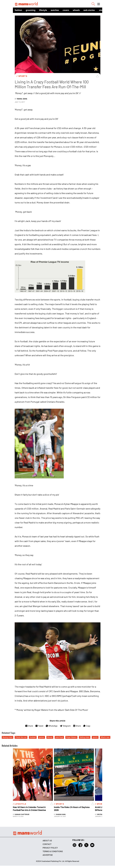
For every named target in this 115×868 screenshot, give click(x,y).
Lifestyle (43, 10)
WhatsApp (52, 726)
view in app (105, 10)
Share (29, 726)
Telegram (65, 726)
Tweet (39, 726)
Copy (87, 726)
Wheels (76, 10)
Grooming (31, 10)
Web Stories (89, 10)
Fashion (18, 10)
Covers (66, 10)
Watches (55, 10)
